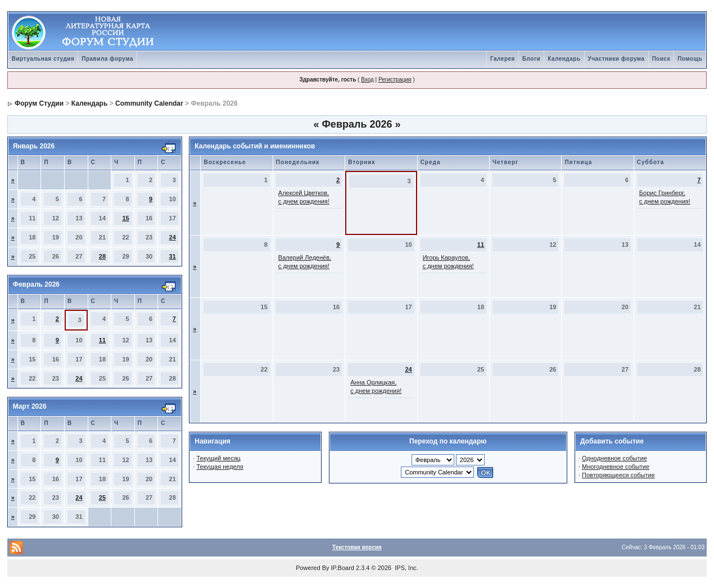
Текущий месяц (218, 458)
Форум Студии (39, 103)
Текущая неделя (220, 467)
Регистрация (395, 80)
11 (102, 340)
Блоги (531, 59)
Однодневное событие (614, 458)
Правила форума (107, 59)
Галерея (503, 59)
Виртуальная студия (43, 59)
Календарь (564, 59)
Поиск (661, 59)
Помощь (690, 59)
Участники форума (616, 59)
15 (125, 218)
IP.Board (343, 568)
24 (173, 237)
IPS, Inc (406, 568)
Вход (367, 80)
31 (173, 256)
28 (102, 256)
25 (102, 497)
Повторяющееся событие (618, 475)
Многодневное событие (616, 467)
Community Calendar (149, 103)
